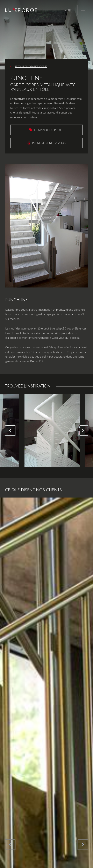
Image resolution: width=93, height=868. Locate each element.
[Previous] (10, 431)
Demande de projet (49, 130)
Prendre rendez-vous (49, 143)
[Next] (83, 431)
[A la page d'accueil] (21, 10)
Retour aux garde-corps (31, 66)
